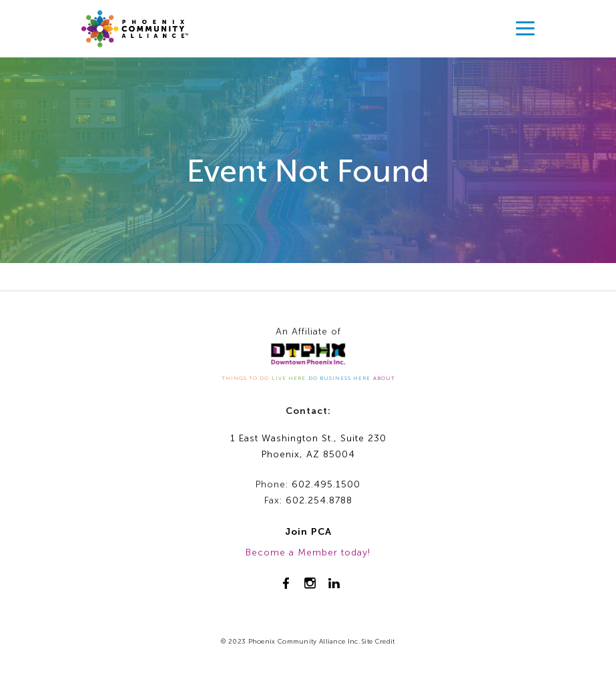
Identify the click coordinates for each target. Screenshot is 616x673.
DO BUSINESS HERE (339, 378)
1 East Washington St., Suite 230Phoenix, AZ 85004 (308, 447)
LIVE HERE (289, 378)
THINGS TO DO (245, 378)
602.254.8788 (319, 500)
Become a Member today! (308, 552)
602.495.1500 (326, 484)
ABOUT (384, 378)
